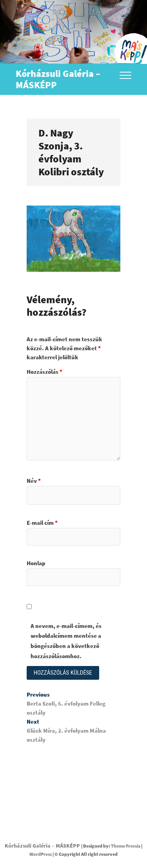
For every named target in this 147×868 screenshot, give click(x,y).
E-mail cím (42, 523)
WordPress (41, 854)
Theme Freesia (126, 846)
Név (34, 481)
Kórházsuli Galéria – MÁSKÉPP (58, 79)
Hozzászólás (44, 372)
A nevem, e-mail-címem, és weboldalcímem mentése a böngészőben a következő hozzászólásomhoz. (66, 641)
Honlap (36, 563)
